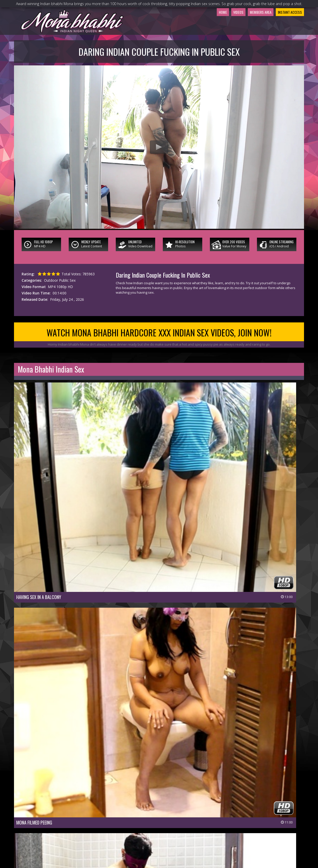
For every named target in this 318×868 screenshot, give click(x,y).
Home (201, 32)
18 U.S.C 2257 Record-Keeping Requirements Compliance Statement (159, 844)
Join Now (124, 830)
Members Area (248, 32)
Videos (220, 32)
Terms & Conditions (172, 837)
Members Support (183, 830)
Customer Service (150, 830)
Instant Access (286, 32)
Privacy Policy (140, 837)
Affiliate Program (216, 830)
